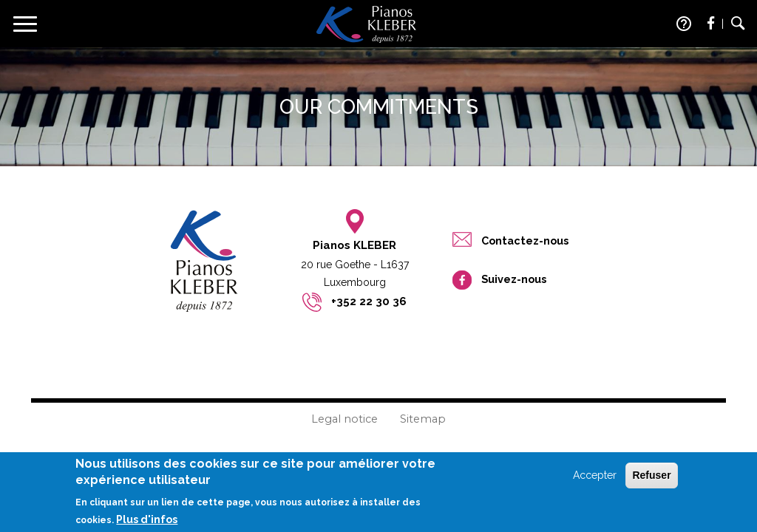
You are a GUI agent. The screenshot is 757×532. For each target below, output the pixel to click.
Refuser (651, 480)
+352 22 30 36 (369, 301)
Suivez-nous (514, 279)
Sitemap (423, 419)
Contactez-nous (525, 241)
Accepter (595, 480)
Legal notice (344, 419)
